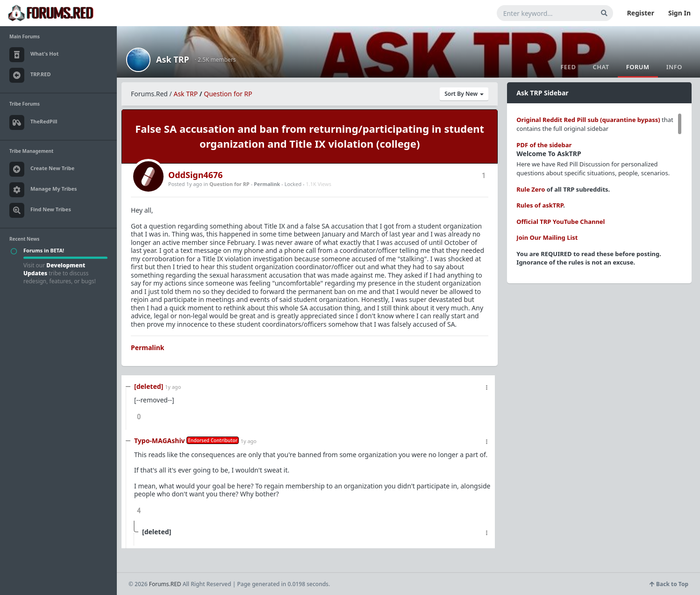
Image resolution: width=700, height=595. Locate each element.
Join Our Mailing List (547, 237)
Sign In (679, 13)
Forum (638, 67)
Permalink (267, 184)
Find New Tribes (40, 210)
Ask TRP (173, 59)
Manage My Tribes (43, 190)
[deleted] (149, 386)
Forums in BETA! (44, 250)
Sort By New (464, 94)
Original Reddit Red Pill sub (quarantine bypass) (588, 120)
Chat (601, 67)
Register (641, 13)
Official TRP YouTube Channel (561, 222)
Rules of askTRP (540, 205)
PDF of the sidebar (544, 145)
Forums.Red (149, 94)
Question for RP (228, 94)
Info (674, 67)
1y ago (173, 387)
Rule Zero (531, 189)
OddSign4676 (196, 175)
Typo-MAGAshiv (160, 441)
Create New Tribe (42, 169)
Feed (568, 67)
